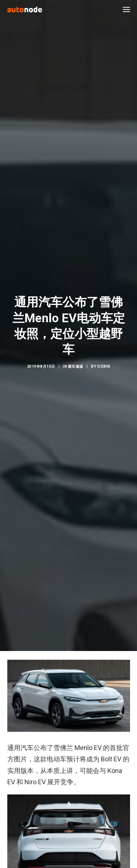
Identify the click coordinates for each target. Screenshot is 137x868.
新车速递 (76, 360)
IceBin (104, 360)
